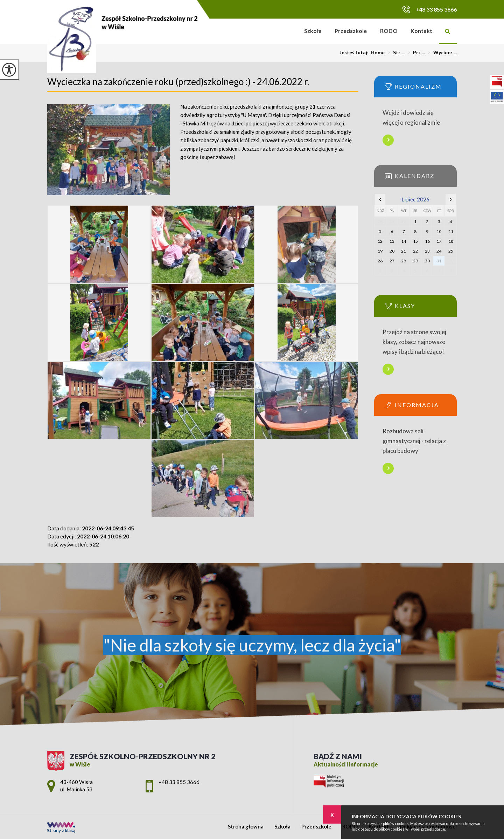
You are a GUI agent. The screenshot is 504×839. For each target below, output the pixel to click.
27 (392, 261)
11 (451, 231)
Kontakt (421, 31)
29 (415, 261)
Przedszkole (351, 31)
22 (415, 251)
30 (427, 261)
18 (451, 241)
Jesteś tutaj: (355, 53)
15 (415, 241)
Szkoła (313, 31)
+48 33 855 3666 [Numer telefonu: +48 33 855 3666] (179, 782)
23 (427, 251)
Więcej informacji (388, 140)
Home (378, 53)
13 (392, 241)
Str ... (395, 53)
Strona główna (289, 31)
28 (404, 261)
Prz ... (415, 53)
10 (439, 231)
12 (380, 241)
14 (404, 241)
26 (380, 261)
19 (380, 251)
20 (392, 251)
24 (439, 251)
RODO (389, 31)
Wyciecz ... (441, 53)
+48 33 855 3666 (429, 9)
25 (451, 251)
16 (427, 241)
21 (404, 251)
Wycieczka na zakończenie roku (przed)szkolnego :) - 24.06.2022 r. (178, 82)
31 (439, 261)
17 (439, 241)
